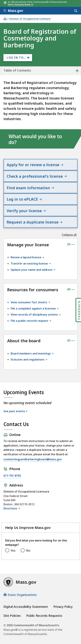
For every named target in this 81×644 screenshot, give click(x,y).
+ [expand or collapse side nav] (77, 70)
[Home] (5, 19)
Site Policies (12, 616)
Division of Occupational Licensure (30, 19)
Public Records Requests (44, 616)
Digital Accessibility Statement (26, 607)
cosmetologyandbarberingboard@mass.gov (33, 459)
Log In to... (16, 58)
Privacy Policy (63, 607)
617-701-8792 (12, 476)
